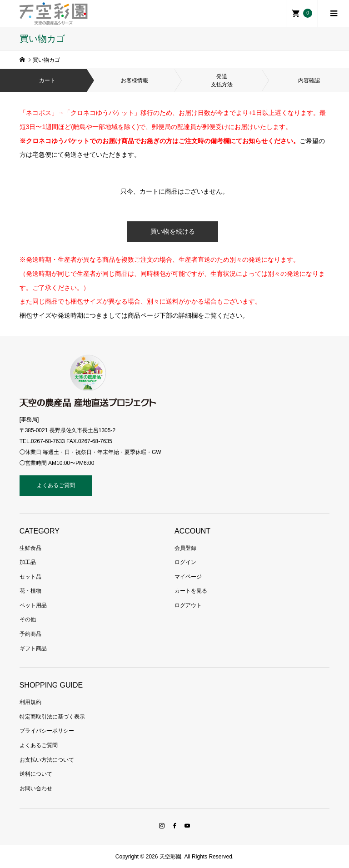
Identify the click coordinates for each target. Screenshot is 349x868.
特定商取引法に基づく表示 (52, 717)
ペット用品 (33, 605)
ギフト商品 (33, 649)
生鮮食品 (30, 548)
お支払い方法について (47, 760)
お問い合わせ (36, 788)
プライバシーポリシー (47, 731)
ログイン (185, 562)
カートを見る (191, 591)
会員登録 (185, 548)
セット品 (30, 577)
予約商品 (30, 634)
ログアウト (188, 605)
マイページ (188, 577)
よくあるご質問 (56, 485)
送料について (36, 774)
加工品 (28, 562)
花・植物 (30, 591)
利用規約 (30, 702)
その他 (28, 619)
